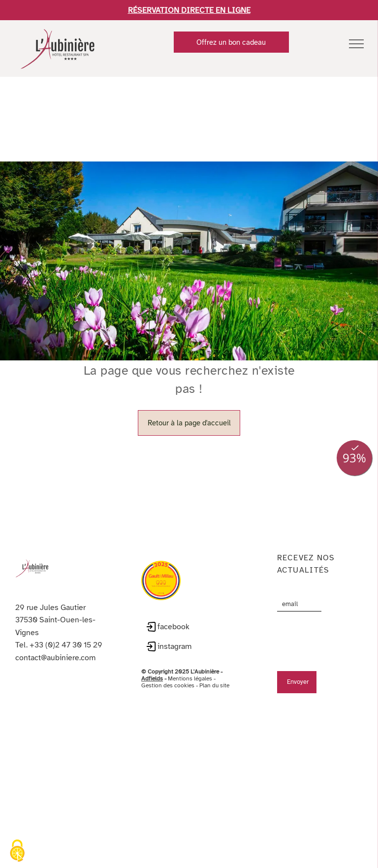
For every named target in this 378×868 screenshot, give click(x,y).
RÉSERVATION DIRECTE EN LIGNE (189, 10)
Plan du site (214, 672)
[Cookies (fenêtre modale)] (17, 851)
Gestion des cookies (168, 672)
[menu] (356, 44)
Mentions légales (190, 665)
